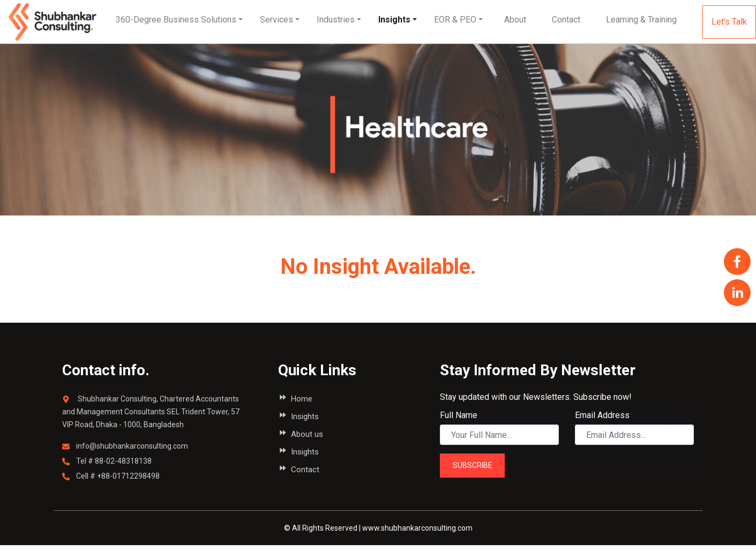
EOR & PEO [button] (455, 20)
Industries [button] (336, 20)
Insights (394, 20)
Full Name (459, 415)
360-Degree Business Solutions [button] (176, 20)
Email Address (602, 415)
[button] (515, 20)
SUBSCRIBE (473, 465)
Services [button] (276, 20)
